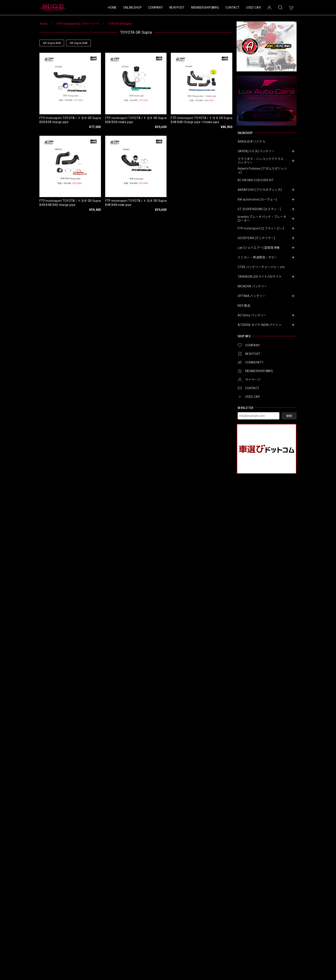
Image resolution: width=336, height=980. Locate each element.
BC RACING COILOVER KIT (256, 180)
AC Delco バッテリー (252, 315)
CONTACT (232, 8)
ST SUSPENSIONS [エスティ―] (259, 209)
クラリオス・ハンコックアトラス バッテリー (262, 161)
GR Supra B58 (52, 43)
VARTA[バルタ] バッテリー (256, 151)
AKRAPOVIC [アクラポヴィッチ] (260, 190)
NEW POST (177, 8)
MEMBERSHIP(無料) (205, 8)
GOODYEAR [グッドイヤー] (256, 238)
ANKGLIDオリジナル (251, 142)
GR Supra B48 (79, 43)
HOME (112, 8)
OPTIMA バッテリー (252, 296)
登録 (289, 416)
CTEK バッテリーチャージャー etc (261, 267)
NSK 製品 (244, 306)
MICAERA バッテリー (252, 286)
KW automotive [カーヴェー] (257, 199)
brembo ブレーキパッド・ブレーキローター (262, 219)
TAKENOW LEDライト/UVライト (260, 277)
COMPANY (155, 8)
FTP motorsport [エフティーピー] (261, 228)
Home (43, 24)
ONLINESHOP (132, 8)
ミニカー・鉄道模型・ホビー (258, 257)
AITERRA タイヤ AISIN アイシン (260, 325)
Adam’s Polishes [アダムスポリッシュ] (262, 170)
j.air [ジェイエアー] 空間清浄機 (259, 248)
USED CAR (253, 8)
